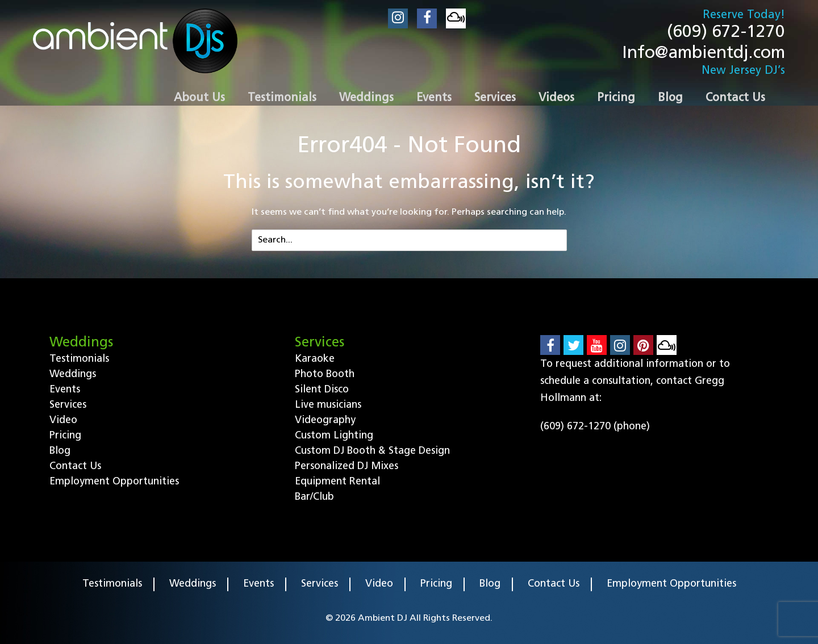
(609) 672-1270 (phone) (595, 427)
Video (63, 421)
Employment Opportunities (114, 482)
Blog (60, 451)
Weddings (73, 375)
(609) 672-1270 (726, 33)
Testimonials (79, 359)
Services (68, 405)
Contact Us (75, 467)
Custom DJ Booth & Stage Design (372, 451)
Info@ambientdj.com (704, 54)
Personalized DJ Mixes (347, 467)
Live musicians (328, 405)
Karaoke (315, 359)
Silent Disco (322, 390)
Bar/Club (314, 497)
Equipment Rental (337, 482)
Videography (325, 421)
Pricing (65, 436)
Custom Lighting (334, 436)
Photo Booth (325, 375)
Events (65, 390)
